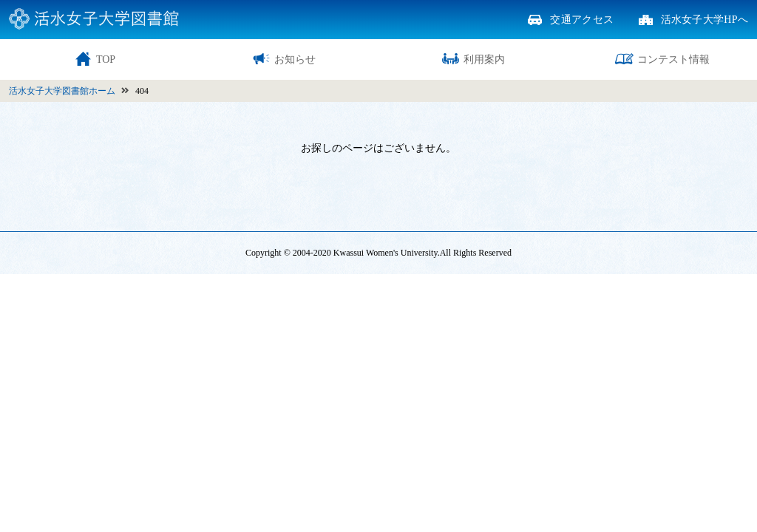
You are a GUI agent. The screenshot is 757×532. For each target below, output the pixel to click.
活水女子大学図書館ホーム (62, 91)
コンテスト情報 (662, 59)
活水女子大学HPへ (705, 20)
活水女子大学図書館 (94, 19)
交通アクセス (582, 20)
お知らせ (284, 59)
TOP (95, 59)
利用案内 (473, 59)
